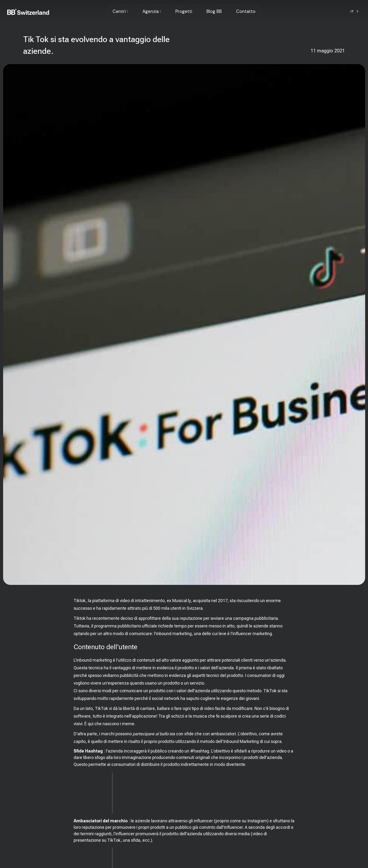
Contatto (246, 12)
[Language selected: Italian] (354, 12)
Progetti (184, 12)
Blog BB (214, 12)
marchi (108, 734)
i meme (127, 724)
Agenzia (151, 12)
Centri (119, 12)
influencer (203, 821)
